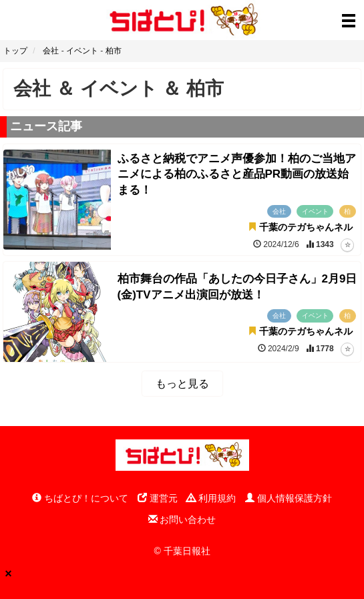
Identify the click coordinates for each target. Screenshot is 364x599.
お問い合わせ (182, 520)
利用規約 (211, 498)
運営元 (158, 498)
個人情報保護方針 (289, 498)
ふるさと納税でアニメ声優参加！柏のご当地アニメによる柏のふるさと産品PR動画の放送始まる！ (237, 175)
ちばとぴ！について (80, 498)
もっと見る (182, 384)
